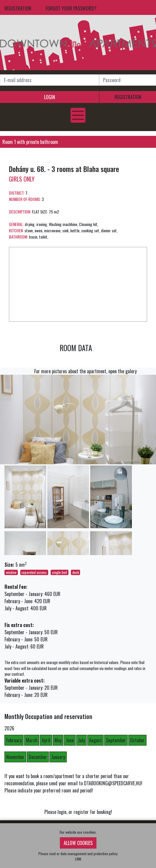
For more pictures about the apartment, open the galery (85, 371)
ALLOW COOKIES (78, 843)
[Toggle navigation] (78, 115)
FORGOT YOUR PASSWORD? (71, 8)
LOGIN (50, 97)
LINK (78, 859)
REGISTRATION (18, 8)
